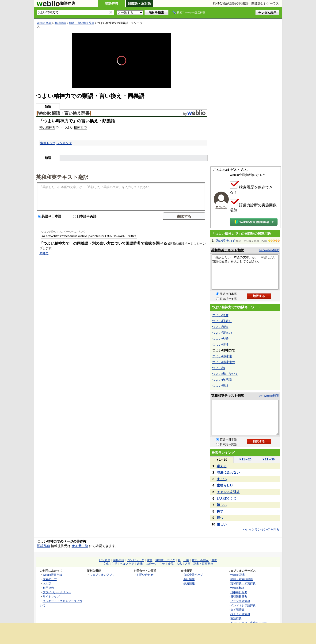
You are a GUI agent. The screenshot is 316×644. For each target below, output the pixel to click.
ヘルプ (47, 583)
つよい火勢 (220, 339)
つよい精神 (220, 344)
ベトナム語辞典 (240, 614)
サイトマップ (51, 596)
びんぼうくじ (227, 498)
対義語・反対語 (139, 4)
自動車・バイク (165, 560)
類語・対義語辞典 (242, 579)
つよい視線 (220, 386)
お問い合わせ (145, 575)
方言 (188, 564)
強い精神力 (47, 127)
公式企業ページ (193, 575)
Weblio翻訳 (237, 588)
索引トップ (48, 143)
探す (220, 511)
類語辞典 (112, 4)
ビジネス (105, 560)
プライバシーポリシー (57, 592)
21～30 (268, 459)
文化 (106, 564)
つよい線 (219, 368)
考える (222, 466)
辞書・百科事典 (203, 564)
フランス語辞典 (240, 601)
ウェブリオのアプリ (102, 575)
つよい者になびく (225, 374)
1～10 (222, 460)
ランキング (64, 143)
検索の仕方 (50, 579)
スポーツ (151, 564)
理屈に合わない (228, 472)
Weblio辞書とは (52, 575)
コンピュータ (136, 560)
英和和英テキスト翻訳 (62, 177)
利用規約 (48, 588)
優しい (222, 524)
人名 (179, 564)
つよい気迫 (220, 327)
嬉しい (222, 505)
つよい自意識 (222, 380)
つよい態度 (220, 315)
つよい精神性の (224, 362)
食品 (171, 564)
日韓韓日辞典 (239, 596)
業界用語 (119, 560)
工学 (186, 560)
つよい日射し (222, 321)
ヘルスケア (127, 564)
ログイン (221, 207)
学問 (214, 560)
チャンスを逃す (228, 492)
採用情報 (189, 583)
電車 (150, 560)
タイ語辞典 (237, 610)
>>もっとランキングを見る (261, 530)
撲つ (220, 518)
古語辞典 (236, 618)
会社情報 (189, 579)
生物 (162, 564)
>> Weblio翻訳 (269, 250)
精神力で (80, 127)
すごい (222, 479)
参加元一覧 (80, 546)
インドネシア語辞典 (243, 605)
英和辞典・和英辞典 (243, 583)
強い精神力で (225, 241)
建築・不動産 (200, 560)
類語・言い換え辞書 (82, 23)
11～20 (245, 459)
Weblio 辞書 (44, 23)
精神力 (44, 253)
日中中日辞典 (239, 592)
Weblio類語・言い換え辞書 (64, 113)
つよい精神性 (222, 356)
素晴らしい (225, 485)
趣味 (140, 564)
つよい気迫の (222, 333)
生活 (114, 564)
